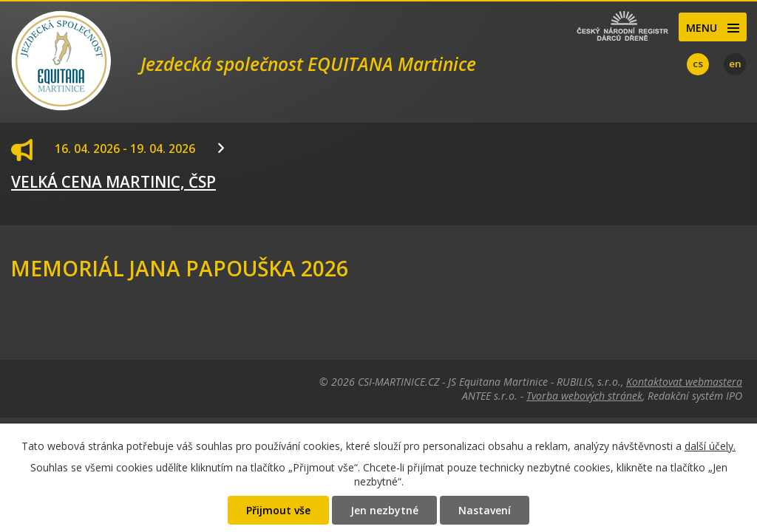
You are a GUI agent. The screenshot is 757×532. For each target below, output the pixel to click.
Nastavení (485, 510)
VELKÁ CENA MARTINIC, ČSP (113, 182)
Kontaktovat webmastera (684, 382)
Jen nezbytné (384, 510)
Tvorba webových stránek (584, 396)
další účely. (710, 446)
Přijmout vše (278, 510)
